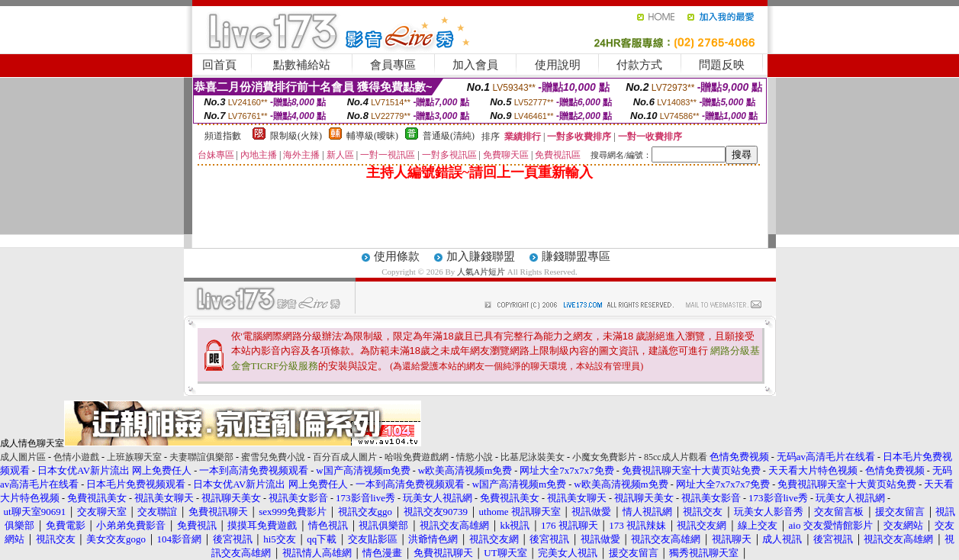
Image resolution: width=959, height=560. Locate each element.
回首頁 (219, 65)
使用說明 (558, 65)
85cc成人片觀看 (676, 457)
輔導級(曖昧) (372, 136)
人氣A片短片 (481, 272)
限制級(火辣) (296, 136)
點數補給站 (302, 65)
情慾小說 (475, 457)
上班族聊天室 (134, 457)
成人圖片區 (23, 457)
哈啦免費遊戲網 (417, 457)
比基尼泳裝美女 (533, 457)
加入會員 (475, 65)
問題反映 (722, 65)
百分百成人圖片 (345, 457)
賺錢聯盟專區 (576, 256)
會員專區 (393, 65)
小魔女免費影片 (604, 457)
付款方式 (639, 65)
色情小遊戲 (76, 457)
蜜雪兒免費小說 (273, 457)
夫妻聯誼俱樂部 (201, 457)
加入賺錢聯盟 (481, 256)
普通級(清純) (449, 136)
